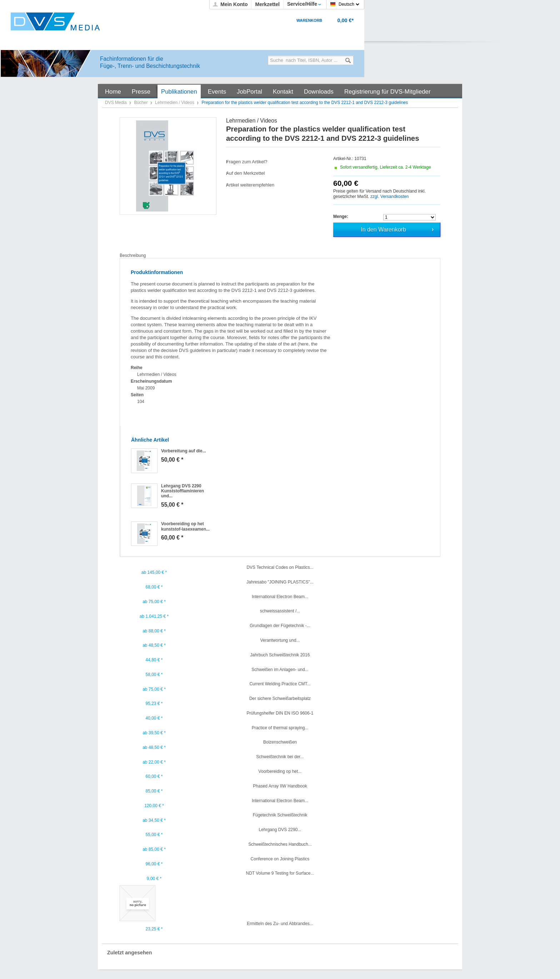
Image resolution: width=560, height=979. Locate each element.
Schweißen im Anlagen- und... (280, 670)
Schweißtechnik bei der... (280, 757)
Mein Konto (234, 4)
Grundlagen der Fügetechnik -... (280, 626)
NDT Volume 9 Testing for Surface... (280, 873)
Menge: (341, 217)
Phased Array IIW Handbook (280, 786)
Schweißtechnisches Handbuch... (280, 844)
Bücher (141, 103)
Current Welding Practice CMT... (280, 684)
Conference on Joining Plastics (280, 859)
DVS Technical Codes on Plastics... (280, 567)
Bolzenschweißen (280, 742)
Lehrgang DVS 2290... (280, 830)
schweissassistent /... (280, 611)
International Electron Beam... (280, 597)
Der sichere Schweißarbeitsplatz (280, 699)
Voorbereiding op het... (280, 771)
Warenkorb (309, 20)
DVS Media (116, 103)
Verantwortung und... (280, 640)
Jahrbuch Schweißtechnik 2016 (280, 655)
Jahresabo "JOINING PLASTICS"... (280, 582)
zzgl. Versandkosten (389, 197)
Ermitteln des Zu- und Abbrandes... (280, 924)
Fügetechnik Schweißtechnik (280, 815)
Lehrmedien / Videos (175, 103)
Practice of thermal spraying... (280, 728)
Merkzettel (267, 4)
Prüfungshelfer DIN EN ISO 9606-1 (280, 713)
